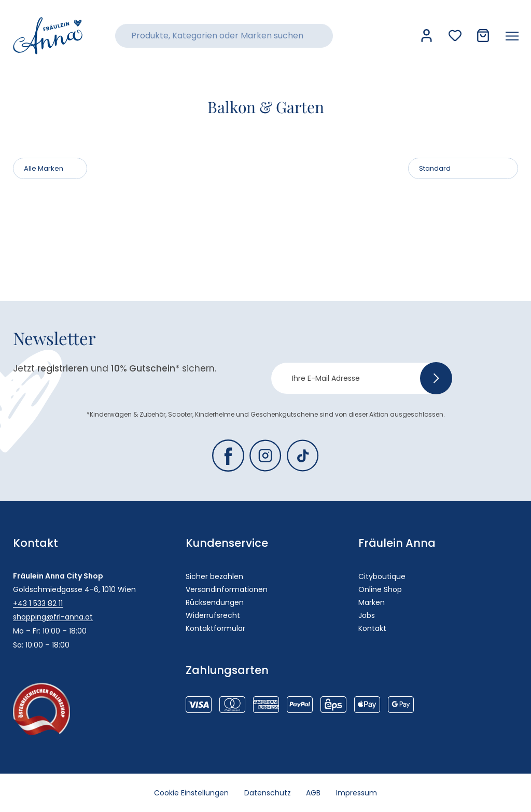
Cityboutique (382, 576)
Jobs (367, 615)
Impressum (357, 793)
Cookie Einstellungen (191, 793)
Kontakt (372, 628)
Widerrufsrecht (213, 615)
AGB (314, 793)
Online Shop (380, 589)
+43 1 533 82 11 (38, 603)
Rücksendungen (215, 602)
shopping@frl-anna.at (53, 617)
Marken (372, 602)
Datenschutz (268, 793)
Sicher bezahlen (214, 576)
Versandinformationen (227, 589)
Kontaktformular (215, 628)
